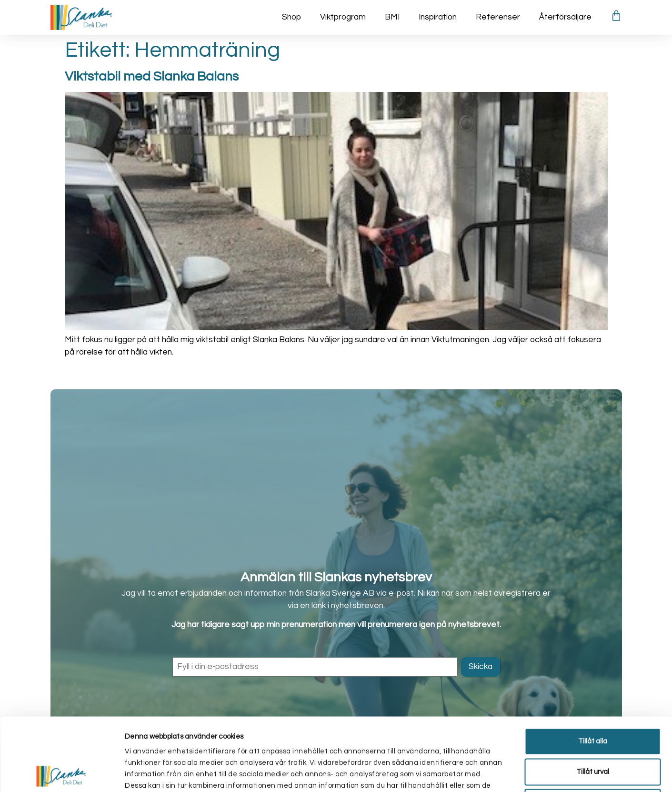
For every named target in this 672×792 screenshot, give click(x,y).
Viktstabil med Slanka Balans (152, 76)
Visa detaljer (508, 773)
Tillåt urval (593, 699)
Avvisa (593, 729)
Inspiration (438, 17)
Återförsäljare (565, 17)
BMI (392, 17)
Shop (291, 17)
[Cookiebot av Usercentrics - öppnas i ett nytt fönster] (62, 773)
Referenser (498, 17)
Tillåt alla (593, 668)
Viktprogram (343, 17)
